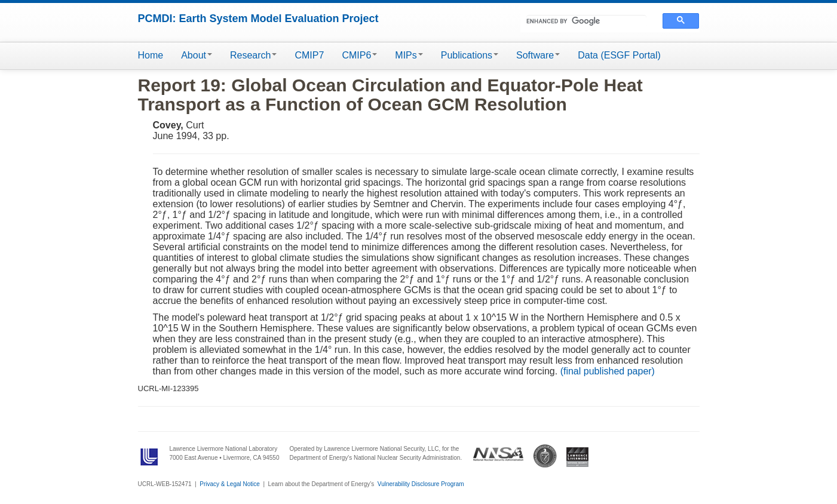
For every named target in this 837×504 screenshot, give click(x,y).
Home (151, 55)
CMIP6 (359, 55)
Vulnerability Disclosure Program (421, 484)
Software (538, 55)
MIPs (409, 55)
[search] (586, 21)
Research (253, 55)
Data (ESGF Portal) (619, 55)
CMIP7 (309, 55)
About (197, 55)
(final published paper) (608, 371)
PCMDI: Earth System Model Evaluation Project (258, 19)
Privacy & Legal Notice (230, 484)
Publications (470, 55)
